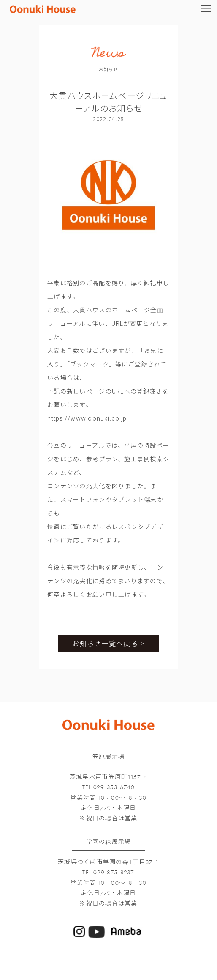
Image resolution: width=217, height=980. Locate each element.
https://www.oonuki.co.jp (87, 418)
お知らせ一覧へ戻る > (108, 643)
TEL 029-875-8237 (108, 872)
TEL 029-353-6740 (108, 787)
